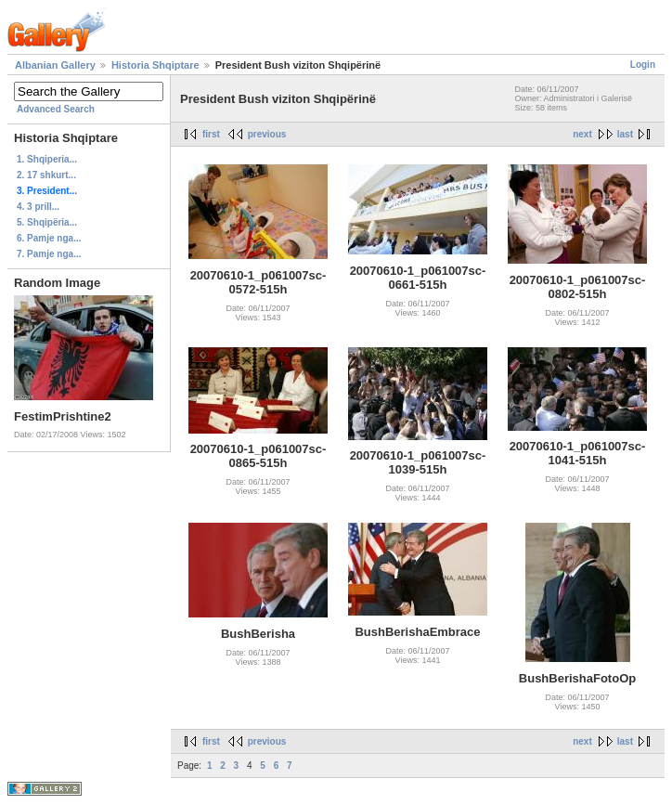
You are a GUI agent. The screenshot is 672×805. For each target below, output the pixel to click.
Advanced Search (56, 109)
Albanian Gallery (55, 65)
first (211, 134)
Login (643, 65)
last (625, 134)
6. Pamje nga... (49, 238)
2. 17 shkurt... (46, 175)
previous (267, 134)
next (582, 134)
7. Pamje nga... (49, 254)
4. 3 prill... (38, 207)
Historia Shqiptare (155, 65)
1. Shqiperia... (47, 159)
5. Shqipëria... (47, 222)
